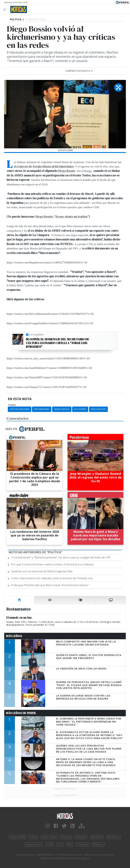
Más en (25, 429)
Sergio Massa (62, 409)
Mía (70, 845)
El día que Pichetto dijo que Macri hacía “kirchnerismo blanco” (50, 585)
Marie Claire (49, 837)
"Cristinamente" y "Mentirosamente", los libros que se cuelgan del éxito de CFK (61, 557)
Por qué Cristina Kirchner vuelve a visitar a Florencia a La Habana (52, 564)
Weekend (97, 837)
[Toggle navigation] (6, 9)
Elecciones (80, 409)
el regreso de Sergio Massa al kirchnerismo (44, 166)
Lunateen (83, 845)
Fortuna (66, 837)
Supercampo (34, 845)
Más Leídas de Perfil (21, 713)
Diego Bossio (67, 171)
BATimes (98, 845)
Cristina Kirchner (20, 409)
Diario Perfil (18, 837)
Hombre (81, 837)
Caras (33, 837)
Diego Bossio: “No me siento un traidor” (62, 217)
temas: (12, 405)
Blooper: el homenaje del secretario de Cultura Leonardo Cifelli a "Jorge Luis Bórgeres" (57, 343)
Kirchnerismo (42, 409)
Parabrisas (113, 837)
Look (50, 845)
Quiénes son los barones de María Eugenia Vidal (42, 571)
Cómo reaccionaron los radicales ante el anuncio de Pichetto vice (52, 578)
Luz (60, 845)
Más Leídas (14, 636)
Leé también (36, 335)
